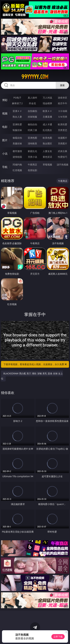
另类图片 (63, 143)
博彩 (5, 100)
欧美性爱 (63, 124)
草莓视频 (47, 165)
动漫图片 (63, 138)
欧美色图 (47, 138)
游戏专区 (63, 98)
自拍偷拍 (32, 111)
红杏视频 (17, 170)
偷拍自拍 (32, 124)
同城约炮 (17, 165)
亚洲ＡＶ (17, 111)
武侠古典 (63, 151)
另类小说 (32, 157)
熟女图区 (47, 143)
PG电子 (17, 98)
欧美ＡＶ (47, 111)
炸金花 (32, 103)
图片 (5, 140)
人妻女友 (47, 151)
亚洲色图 (32, 138)
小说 (5, 154)
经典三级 (32, 130)
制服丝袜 (17, 130)
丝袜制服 (32, 117)
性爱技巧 (63, 157)
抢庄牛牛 (63, 103)
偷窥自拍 (17, 138)
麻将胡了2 (17, 103)
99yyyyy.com (35, 77)
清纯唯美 (32, 143)
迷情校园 (17, 157)
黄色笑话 (47, 157)
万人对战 (47, 98)
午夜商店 (32, 165)
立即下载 (58, 637)
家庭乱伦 (32, 151)
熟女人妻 (17, 117)
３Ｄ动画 (63, 111)
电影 (5, 127)
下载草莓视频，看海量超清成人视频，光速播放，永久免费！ (35, 364)
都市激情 (17, 151)
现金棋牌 (47, 103)
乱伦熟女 (47, 130)
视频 (5, 113)
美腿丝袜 (17, 143)
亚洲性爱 (17, 124)
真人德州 (32, 98)
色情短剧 (32, 170)
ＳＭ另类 (63, 117)
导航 (5, 167)
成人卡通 (47, 124)
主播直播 (47, 117)
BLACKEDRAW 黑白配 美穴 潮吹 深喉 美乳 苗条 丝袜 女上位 (32, 376)
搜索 (62, 85)
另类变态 (63, 130)
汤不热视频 (63, 165)
